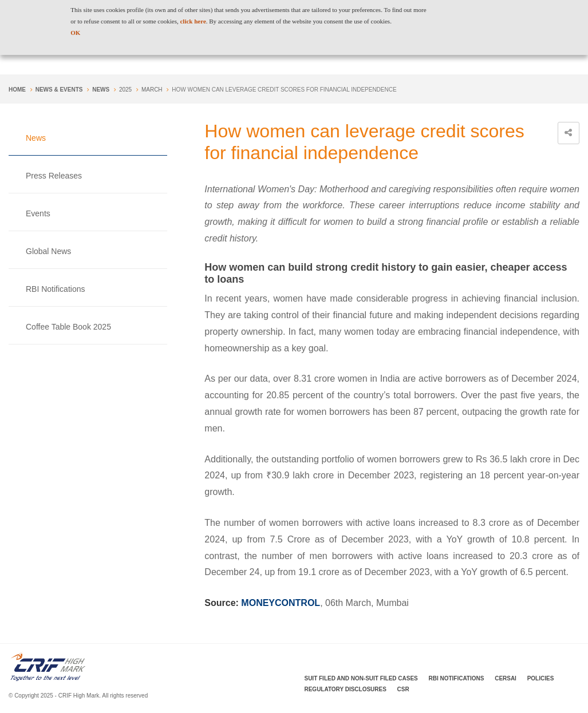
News (101, 90)
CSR (403, 689)
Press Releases (54, 176)
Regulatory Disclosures (346, 689)
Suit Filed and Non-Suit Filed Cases (361, 678)
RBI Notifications (55, 289)
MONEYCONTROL (281, 603)
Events (38, 213)
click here (193, 21)
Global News (48, 251)
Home (17, 90)
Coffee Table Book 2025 (68, 327)
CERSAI (506, 678)
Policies (541, 678)
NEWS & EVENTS (59, 90)
